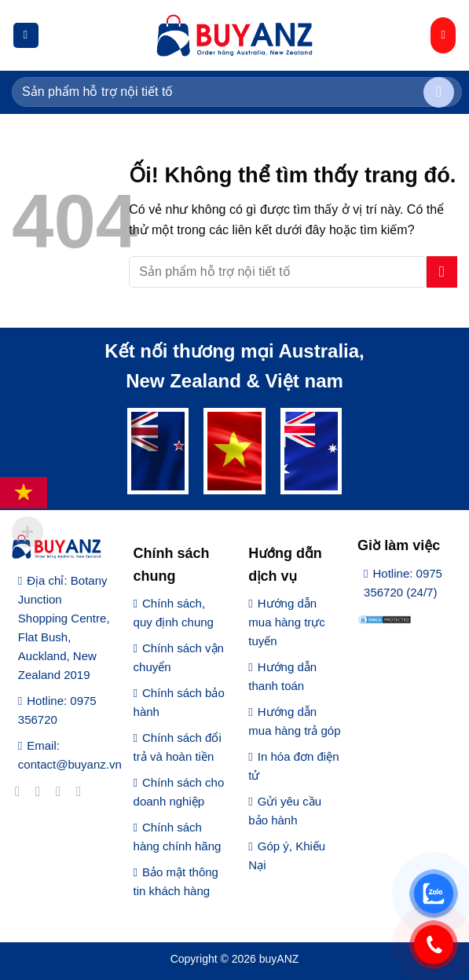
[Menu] (26, 36)
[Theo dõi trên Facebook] (22, 791)
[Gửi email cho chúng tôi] (83, 791)
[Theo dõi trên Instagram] (42, 791)
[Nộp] (439, 92)
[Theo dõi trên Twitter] (62, 791)
